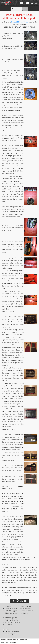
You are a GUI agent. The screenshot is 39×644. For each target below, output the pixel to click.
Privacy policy (13, 642)
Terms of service (5, 642)
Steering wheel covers (12, 622)
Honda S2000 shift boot (19, 22)
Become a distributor (12, 632)
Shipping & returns (11, 613)
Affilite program (10, 634)
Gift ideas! (8, 625)
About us (8, 606)
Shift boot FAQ (26, 606)
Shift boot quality (11, 618)
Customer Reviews (11, 609)
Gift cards (25, 613)
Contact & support (11, 611)
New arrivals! (26, 609)
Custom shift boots (11, 620)
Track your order (27, 611)
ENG (22, 3)
